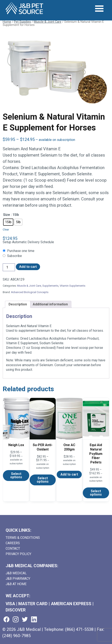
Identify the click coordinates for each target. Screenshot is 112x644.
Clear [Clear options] (6, 230)
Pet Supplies (22, 22)
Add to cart (28, 267)
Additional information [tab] (50, 304)
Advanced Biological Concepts (30, 292)
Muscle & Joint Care (48, 22)
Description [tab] (18, 304)
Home (7, 22)
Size (7, 215)
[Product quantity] (9, 267)
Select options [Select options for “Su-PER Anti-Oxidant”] (43, 480)
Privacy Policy (18, 554)
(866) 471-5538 (79, 629)
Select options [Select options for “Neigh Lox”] (16, 475)
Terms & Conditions (23, 538)
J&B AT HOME (16, 584)
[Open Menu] (99, 9)
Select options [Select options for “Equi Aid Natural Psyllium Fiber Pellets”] (96, 493)
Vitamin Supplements (72, 286)
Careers (13, 543)
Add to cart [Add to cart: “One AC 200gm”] (69, 474)
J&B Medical (16, 573)
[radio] (8, 222)
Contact (13, 548)
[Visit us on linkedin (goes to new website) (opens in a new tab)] (34, 620)
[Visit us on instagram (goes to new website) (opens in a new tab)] (16, 620)
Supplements (50, 286)
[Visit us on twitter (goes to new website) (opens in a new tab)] (25, 620)
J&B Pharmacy (18, 579)
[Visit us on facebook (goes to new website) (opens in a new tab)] (6, 620)
